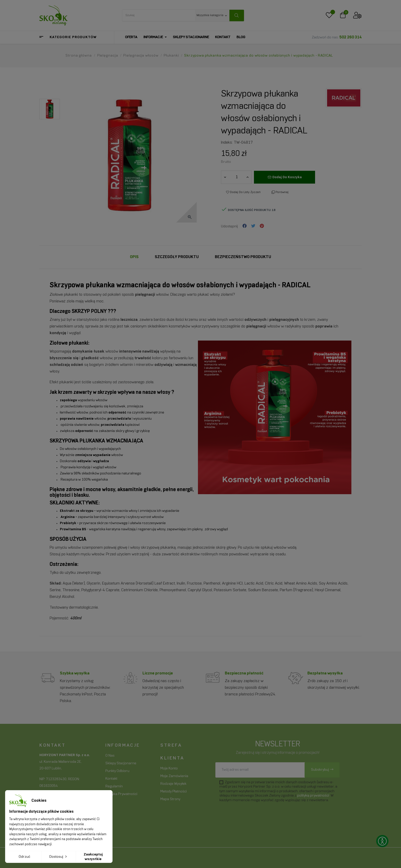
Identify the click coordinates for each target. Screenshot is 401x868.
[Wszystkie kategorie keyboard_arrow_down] (212, 15)
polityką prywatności (313, 796)
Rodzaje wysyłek (173, 784)
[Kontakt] (223, 37)
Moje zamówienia (174, 776)
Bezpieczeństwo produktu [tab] (243, 257)
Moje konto (169, 769)
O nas (110, 756)
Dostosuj (59, 856)
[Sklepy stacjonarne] (191, 37)
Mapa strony (170, 799)
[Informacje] (155, 37)
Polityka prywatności (121, 794)
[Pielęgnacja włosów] (141, 56)
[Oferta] (131, 37)
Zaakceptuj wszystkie (93, 857)
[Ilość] (237, 177)
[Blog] (241, 37)
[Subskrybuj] (322, 770)
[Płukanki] (172, 56)
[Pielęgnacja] (108, 56)
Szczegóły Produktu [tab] (177, 257)
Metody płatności (174, 792)
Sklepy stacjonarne (121, 763)
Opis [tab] (134, 257)
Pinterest (262, 226)
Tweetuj (253, 226)
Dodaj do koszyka (285, 177)
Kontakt (111, 779)
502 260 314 (350, 37)
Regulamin (114, 786)
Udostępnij (244, 226)
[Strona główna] (79, 56)
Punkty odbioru (117, 771)
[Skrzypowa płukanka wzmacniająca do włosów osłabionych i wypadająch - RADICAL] (258, 56)
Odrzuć (24, 857)
